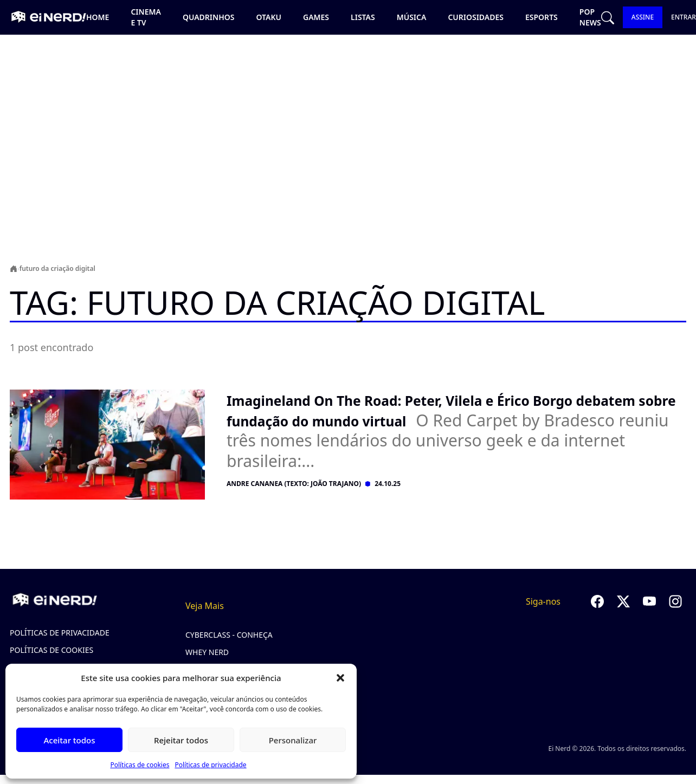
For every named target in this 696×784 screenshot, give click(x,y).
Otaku (269, 17)
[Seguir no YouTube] (649, 601)
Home (98, 17)
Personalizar (293, 740)
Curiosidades (476, 17)
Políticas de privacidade (210, 765)
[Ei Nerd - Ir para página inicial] (47, 17)
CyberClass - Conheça (229, 635)
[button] (340, 678)
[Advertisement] (348, 128)
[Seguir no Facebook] (597, 601)
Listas (363, 17)
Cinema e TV (146, 17)
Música (412, 17)
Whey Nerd (207, 652)
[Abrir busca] (608, 18)
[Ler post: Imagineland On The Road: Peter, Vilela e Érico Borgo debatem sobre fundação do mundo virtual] (456, 430)
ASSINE (643, 17)
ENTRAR (684, 17)
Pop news (590, 17)
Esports (542, 17)
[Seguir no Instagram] (675, 601)
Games (316, 17)
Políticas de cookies (140, 765)
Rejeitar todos (181, 740)
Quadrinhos (209, 17)
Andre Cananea (254, 484)
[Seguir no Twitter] (623, 601)
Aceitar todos (69, 740)
